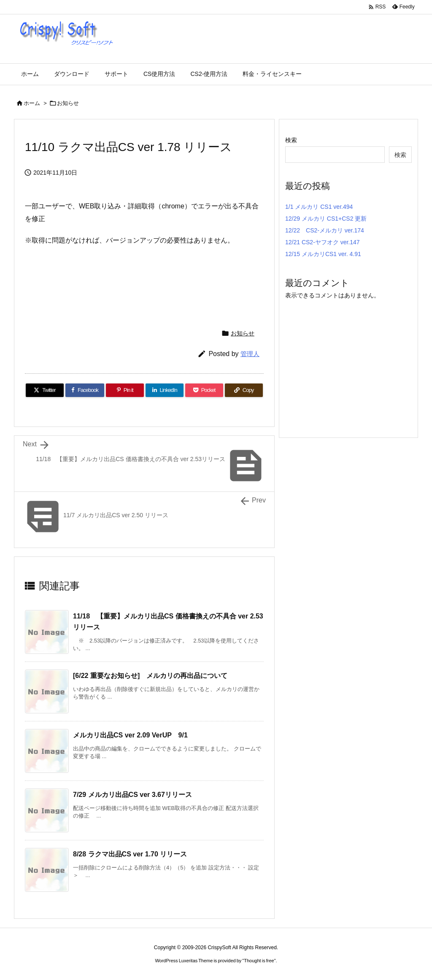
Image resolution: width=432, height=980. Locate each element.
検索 (291, 140)
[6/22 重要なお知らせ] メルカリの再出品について (150, 676)
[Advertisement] (178, 283)
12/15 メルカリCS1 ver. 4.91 (323, 254)
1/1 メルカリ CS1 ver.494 (319, 207)
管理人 (250, 354)
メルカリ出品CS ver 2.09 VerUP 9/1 (130, 735)
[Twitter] (45, 390)
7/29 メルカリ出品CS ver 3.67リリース (132, 795)
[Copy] (244, 390)
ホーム (32, 103)
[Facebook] (85, 390)
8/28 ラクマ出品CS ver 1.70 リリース (130, 854)
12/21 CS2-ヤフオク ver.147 (323, 242)
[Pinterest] (125, 390)
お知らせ (68, 103)
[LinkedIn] (165, 390)
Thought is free (259, 961)
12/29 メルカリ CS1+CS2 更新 (326, 219)
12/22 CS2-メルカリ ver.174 (325, 230)
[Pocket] (204, 390)
